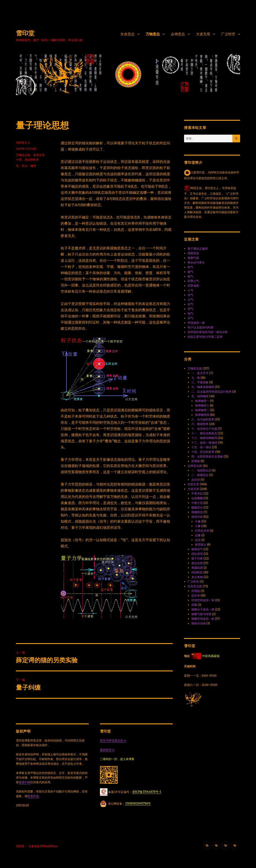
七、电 (196, 378)
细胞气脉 (193, 258)
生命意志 (128, 34)
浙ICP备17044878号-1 (147, 792)
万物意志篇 (23, 155)
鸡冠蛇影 (197, 572)
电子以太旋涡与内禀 (200, 327)
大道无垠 (203, 34)
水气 (190, 304)
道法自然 (197, 563)
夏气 (190, 272)
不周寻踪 (197, 494)
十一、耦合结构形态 (204, 433)
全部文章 (39, 155)
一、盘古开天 (200, 373)
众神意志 (178, 34)
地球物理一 (202, 401)
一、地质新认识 (201, 470)
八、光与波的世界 (203, 419)
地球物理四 (202, 415)
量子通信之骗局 (198, 249)
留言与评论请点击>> (113, 741)
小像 (198, 526)
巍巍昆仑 (197, 507)
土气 (190, 300)
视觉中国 (24, 782)
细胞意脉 (193, 253)
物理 (33, 166)
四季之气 (193, 281)
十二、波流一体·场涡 (204, 443)
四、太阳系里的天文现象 (207, 457)
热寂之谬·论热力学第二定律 (205, 337)
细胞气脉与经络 (201, 614)
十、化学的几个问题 (204, 429)
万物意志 (153, 34)
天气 (190, 318)
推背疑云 (201, 545)
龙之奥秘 (197, 577)
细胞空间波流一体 (203, 619)
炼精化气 (197, 549)
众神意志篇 (195, 466)
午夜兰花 (197, 503)
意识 (24, 166)
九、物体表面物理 (203, 387)
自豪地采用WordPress (43, 846)
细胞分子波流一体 (203, 609)
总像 (198, 535)
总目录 (196, 480)
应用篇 (196, 461)
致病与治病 (199, 623)
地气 (190, 313)
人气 (190, 290)
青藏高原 (197, 568)
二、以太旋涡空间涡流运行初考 (211, 392)
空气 (190, 309)
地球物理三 (202, 406)
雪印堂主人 (23, 143)
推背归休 (197, 517)
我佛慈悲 (197, 512)
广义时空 (228, 34)
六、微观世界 (200, 424)
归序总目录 (202, 531)
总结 (198, 540)
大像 (198, 521)
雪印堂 (25, 33)
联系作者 (33, 796)
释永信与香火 (196, 263)
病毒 (194, 605)
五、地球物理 (200, 396)
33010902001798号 (138, 803)
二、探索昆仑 (200, 475)
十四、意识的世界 (27, 160)
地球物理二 (202, 410)
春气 (190, 276)
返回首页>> (107, 750)
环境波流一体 (196, 323)
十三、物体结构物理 (204, 438)
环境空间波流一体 (203, 600)
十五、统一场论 (201, 447)
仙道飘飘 (197, 498)
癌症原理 (197, 554)
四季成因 (193, 286)
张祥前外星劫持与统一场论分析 (208, 332)
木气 (190, 295)
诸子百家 (197, 558)
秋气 (190, 267)
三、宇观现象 (200, 382)
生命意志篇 (195, 586)
